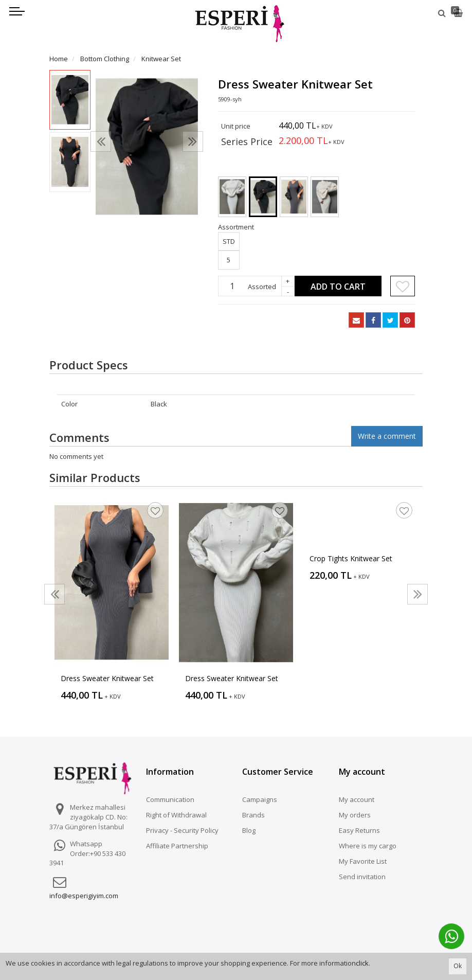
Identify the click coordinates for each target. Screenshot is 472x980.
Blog (249, 830)
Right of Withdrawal (176, 815)
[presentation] (101, 141)
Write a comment (387, 436)
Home (59, 59)
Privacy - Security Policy (182, 830)
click (362, 963)
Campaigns (260, 799)
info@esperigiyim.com (84, 896)
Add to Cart (338, 287)
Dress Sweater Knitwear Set (107, 678)
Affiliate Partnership (177, 846)
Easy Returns (359, 830)
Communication (170, 799)
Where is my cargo (368, 846)
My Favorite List (363, 861)
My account (357, 799)
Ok (458, 966)
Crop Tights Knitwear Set (351, 558)
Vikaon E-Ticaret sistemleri (334, 946)
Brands (253, 815)
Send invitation (362, 877)
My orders (355, 815)
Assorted (262, 287)
